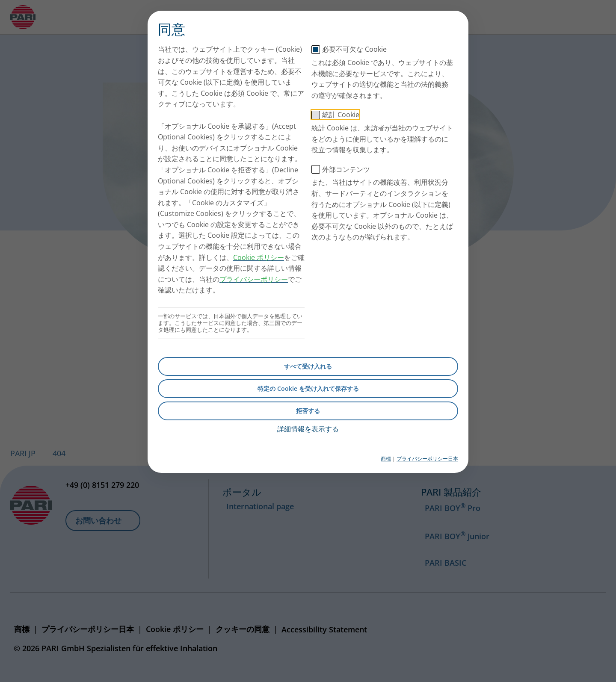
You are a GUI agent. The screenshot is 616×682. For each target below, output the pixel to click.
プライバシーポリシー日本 (427, 459)
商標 (386, 459)
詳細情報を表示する (308, 429)
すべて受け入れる (308, 366)
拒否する (308, 411)
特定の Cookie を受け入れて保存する (308, 388)
